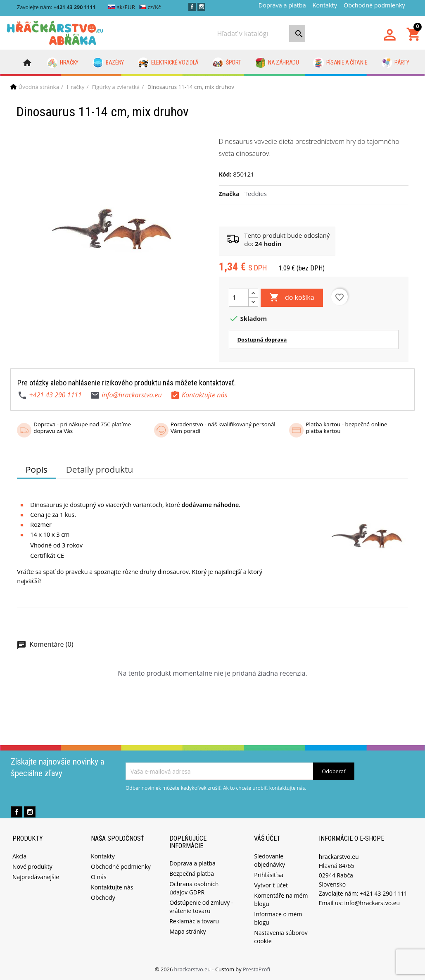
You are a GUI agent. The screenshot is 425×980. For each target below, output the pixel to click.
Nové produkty (32, 866)
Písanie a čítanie (340, 63)
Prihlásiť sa (269, 875)
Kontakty (325, 5)
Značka (229, 194)
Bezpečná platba (192, 874)
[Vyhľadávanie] (242, 33)
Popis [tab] (37, 469)
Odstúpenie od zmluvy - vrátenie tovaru (201, 907)
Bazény (108, 63)
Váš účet (267, 838)
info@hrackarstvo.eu (132, 395)
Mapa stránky (188, 931)
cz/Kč (150, 7)
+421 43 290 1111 (55, 395)
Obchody (103, 898)
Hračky (63, 63)
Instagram (201, 7)
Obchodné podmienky (374, 5)
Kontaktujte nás (112, 887)
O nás (99, 877)
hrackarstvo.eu (193, 969)
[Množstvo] (239, 298)
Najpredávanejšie (36, 877)
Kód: (225, 174)
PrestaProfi (256, 969)
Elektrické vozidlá (168, 63)
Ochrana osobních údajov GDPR (194, 888)
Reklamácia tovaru (194, 921)
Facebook (192, 7)
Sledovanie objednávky (269, 860)
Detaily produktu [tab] (100, 469)
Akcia (19, 856)
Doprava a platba (282, 5)
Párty (395, 63)
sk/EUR (122, 7)
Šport (227, 63)
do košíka (292, 298)
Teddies (256, 194)
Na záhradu (277, 63)
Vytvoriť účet (271, 885)
